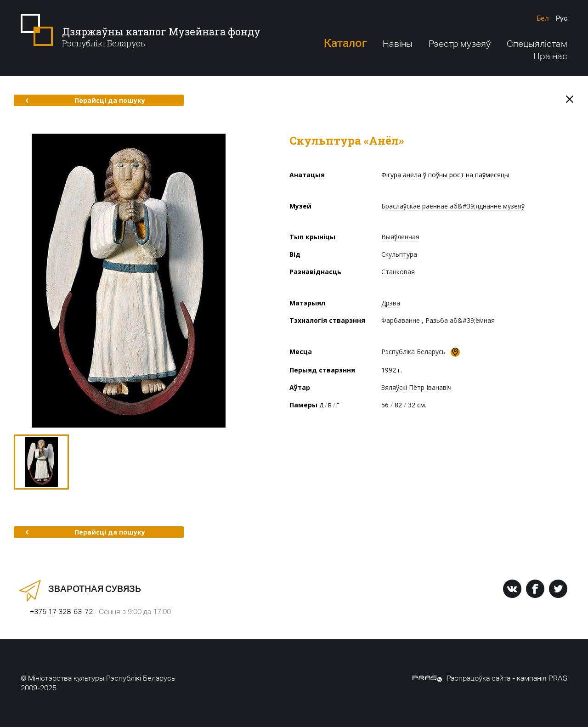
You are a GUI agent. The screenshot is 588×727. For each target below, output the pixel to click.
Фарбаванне (401, 320)
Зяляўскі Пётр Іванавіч (416, 387)
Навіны (398, 44)
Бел (543, 18)
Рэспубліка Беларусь (413, 352)
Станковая (398, 272)
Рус (562, 18)
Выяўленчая (400, 237)
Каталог (345, 43)
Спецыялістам (537, 44)
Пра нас (550, 56)
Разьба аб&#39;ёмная (460, 320)
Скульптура (399, 254)
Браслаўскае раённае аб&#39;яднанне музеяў (453, 206)
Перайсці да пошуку (85, 100)
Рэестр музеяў (460, 44)
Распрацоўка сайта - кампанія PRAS (490, 678)
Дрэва (391, 303)
